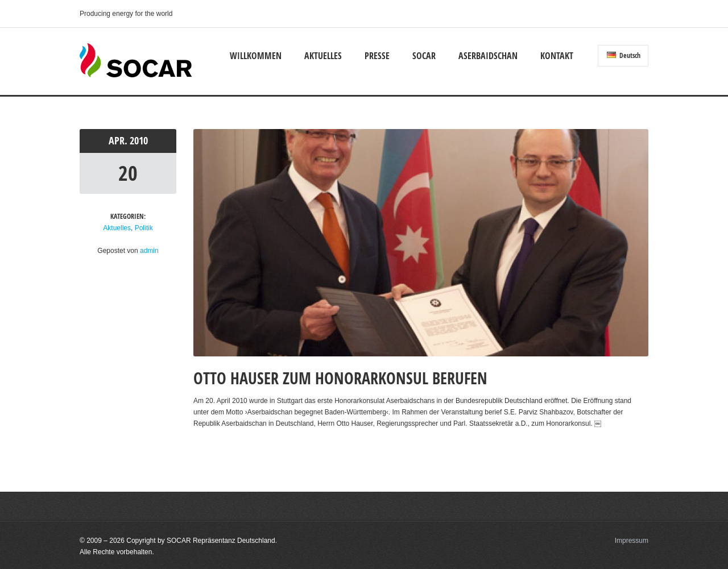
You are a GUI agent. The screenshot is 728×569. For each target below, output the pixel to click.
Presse (377, 56)
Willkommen (256, 56)
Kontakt (557, 56)
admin (149, 251)
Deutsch (624, 55)
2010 (139, 141)
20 (128, 173)
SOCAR (424, 56)
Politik (144, 228)
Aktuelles (323, 56)
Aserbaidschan (488, 56)
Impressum (632, 541)
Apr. (119, 141)
